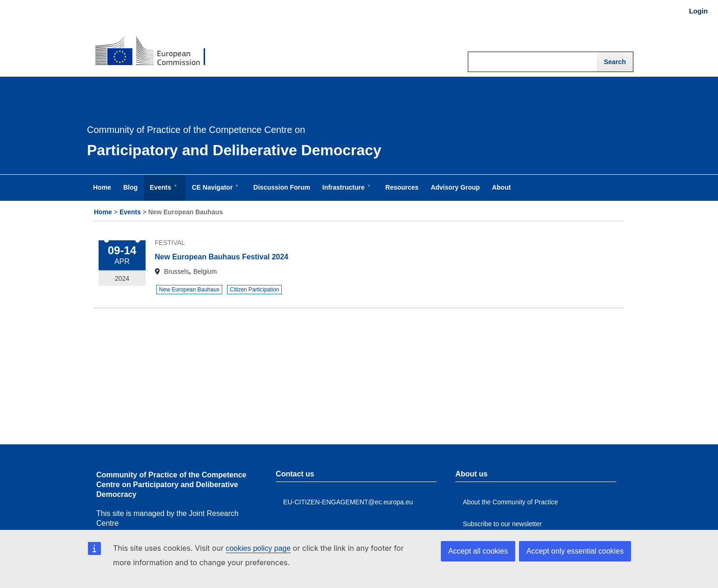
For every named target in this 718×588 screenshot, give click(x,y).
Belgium (205, 271)
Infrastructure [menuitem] (345, 192)
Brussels (177, 271)
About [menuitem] (501, 187)
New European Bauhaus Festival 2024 (222, 257)
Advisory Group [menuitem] (455, 187)
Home (103, 212)
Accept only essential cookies (575, 551)
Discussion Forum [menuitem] (282, 187)
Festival (170, 243)
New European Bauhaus (189, 290)
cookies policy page (258, 548)
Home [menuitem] (102, 187)
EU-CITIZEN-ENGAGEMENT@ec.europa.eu (348, 502)
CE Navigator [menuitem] (214, 192)
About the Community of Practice (510, 502)
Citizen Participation (254, 290)
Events (130, 212)
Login (698, 11)
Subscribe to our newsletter (502, 524)
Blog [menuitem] (130, 187)
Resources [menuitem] (402, 187)
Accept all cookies (478, 551)
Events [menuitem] (162, 192)
